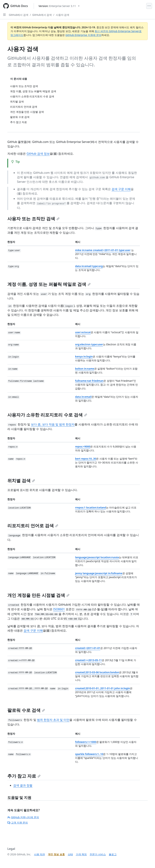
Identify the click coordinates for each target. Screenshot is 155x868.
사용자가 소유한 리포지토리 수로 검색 (47, 415)
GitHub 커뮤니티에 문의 (23, 817)
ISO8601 (59, 609)
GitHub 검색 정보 (38, 154)
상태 (70, 854)
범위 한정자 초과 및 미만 (53, 720)
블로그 (113, 854)
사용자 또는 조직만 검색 (33, 219)
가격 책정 (81, 854)
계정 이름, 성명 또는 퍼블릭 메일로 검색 (49, 284)
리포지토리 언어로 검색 (33, 525)
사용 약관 (40, 854)
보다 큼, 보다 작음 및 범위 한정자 (53, 424)
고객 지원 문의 (18, 823)
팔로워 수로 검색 (26, 710)
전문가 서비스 (98, 854)
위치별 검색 (21, 480)
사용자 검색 (63, 15)
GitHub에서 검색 (19, 15)
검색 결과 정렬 (23, 785)
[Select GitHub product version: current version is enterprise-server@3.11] (59, 6)
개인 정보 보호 (56, 854)
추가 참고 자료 (24, 776)
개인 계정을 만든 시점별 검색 (38, 595)
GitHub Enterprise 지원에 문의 (83, 35)
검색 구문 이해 (121, 189)
